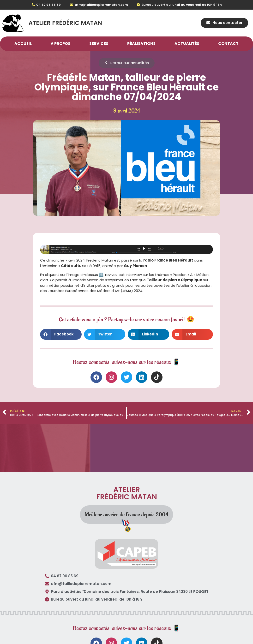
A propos (60, 44)
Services (99, 44)
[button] (61, 334)
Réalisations (141, 44)
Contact (228, 44)
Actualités (187, 44)
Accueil (23, 44)
